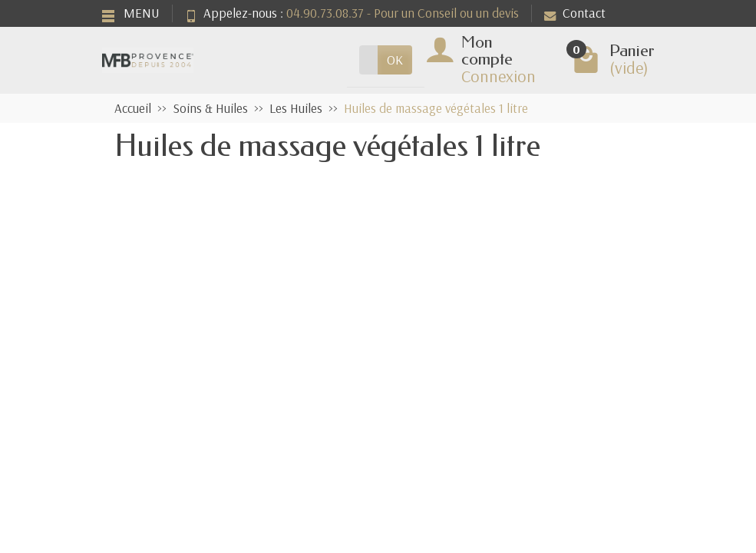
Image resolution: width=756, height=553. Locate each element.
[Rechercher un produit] (368, 60)
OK (395, 60)
